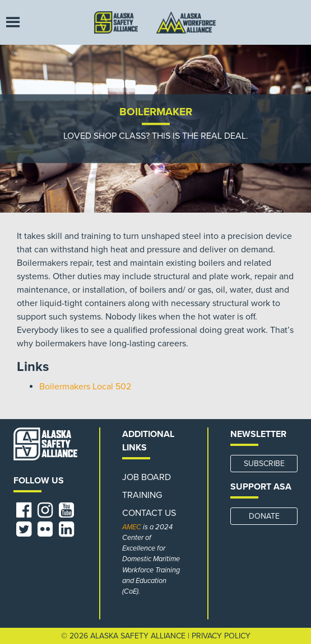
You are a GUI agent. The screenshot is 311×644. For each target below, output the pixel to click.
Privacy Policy (221, 636)
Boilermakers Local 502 (85, 387)
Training (142, 495)
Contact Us (149, 513)
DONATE (264, 516)
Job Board (147, 477)
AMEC (132, 527)
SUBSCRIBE (264, 464)
